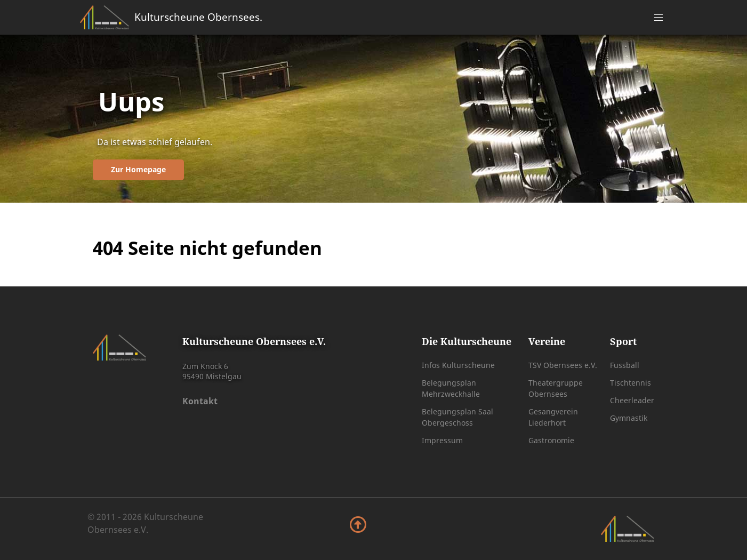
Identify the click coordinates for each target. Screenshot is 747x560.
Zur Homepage (138, 169)
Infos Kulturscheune (458, 365)
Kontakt (200, 401)
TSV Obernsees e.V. (563, 365)
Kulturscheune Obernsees (198, 17)
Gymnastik (629, 418)
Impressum (442, 440)
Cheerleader (632, 400)
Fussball (625, 365)
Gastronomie (551, 440)
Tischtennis (630, 383)
